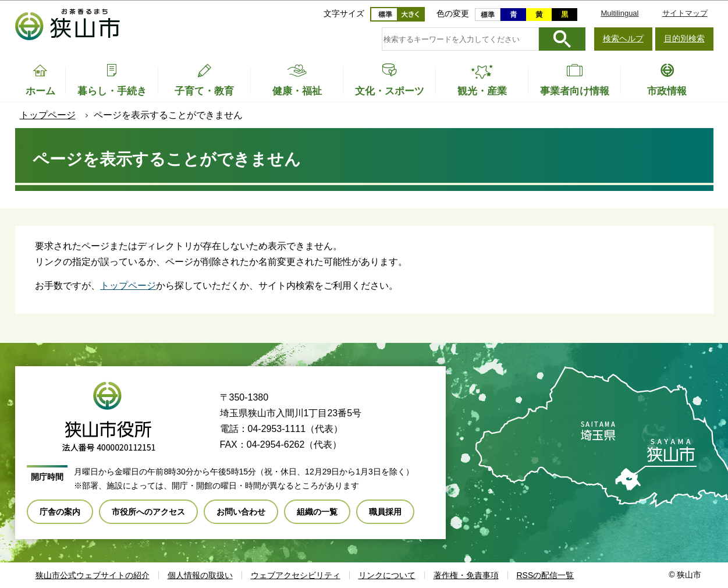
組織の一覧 (317, 512)
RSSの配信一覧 (546, 575)
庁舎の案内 (60, 512)
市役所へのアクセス (148, 512)
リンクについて (387, 575)
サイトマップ (685, 13)
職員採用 (385, 512)
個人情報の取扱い (200, 575)
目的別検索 (684, 38)
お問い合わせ (241, 512)
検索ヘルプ (623, 38)
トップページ (48, 115)
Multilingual (619, 13)
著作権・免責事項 (466, 575)
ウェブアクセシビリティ (296, 575)
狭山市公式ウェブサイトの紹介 (93, 575)
